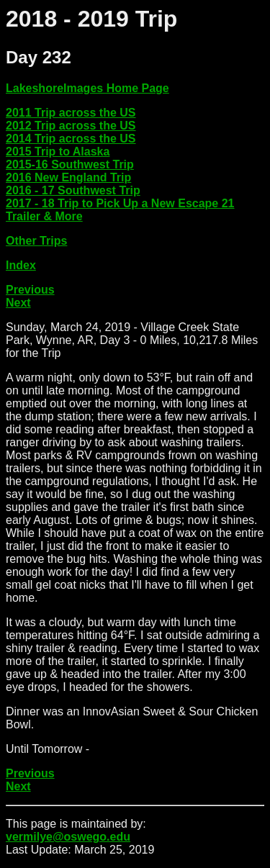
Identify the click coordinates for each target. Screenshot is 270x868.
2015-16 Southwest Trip (70, 164)
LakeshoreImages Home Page (87, 88)
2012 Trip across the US (71, 126)
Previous (30, 290)
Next (18, 303)
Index (21, 265)
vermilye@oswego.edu (68, 837)
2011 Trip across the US (71, 113)
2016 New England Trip (68, 177)
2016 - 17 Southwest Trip (73, 190)
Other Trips (36, 241)
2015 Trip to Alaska (58, 152)
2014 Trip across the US (71, 139)
